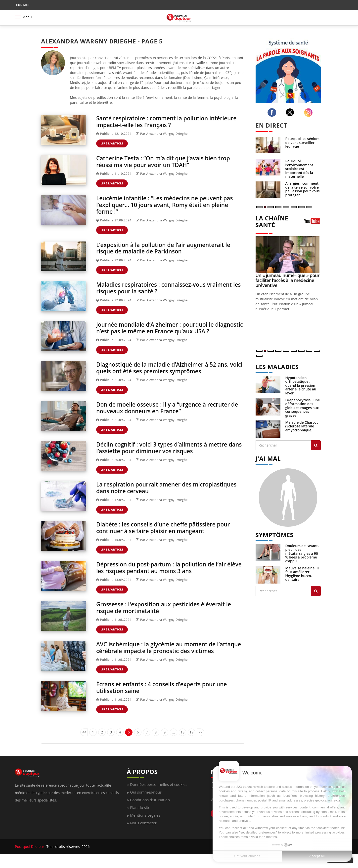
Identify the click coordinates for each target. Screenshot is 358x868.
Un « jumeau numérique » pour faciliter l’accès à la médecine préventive (288, 280)
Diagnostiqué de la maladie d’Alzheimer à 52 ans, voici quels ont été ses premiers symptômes (166, 372)
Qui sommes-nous (146, 801)
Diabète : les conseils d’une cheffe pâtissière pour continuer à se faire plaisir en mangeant (167, 531)
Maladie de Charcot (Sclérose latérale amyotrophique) (302, 426)
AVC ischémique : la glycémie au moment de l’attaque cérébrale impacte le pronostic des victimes (159, 653)
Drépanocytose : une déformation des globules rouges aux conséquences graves (303, 408)
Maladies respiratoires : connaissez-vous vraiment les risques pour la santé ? (168, 287)
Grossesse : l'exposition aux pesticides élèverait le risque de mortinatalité (168, 610)
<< (84, 741)
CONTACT (23, 5)
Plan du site (140, 816)
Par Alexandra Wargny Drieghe (161, 133)
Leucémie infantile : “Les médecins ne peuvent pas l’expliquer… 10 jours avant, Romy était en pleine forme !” (169, 204)
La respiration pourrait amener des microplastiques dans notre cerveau (148, 491)
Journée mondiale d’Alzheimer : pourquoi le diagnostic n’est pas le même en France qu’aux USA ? (169, 329)
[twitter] (291, 112)
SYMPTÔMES (275, 535)
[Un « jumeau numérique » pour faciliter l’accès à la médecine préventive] (288, 255)
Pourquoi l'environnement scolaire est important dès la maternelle (299, 169)
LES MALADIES (277, 367)
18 (182, 741)
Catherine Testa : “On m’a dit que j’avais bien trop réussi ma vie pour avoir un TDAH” (167, 161)
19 (191, 741)
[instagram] (309, 113)
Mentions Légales (145, 824)
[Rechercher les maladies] (316, 445)
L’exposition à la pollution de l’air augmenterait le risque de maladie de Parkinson (167, 247)
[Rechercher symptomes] (316, 591)
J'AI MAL (268, 458)
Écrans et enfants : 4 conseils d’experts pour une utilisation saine (165, 696)
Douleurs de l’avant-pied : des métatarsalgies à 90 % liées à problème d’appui (302, 553)
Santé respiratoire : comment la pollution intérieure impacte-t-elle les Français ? (155, 121)
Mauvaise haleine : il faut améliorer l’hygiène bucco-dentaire (302, 574)
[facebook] (273, 113)
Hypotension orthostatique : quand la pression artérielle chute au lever (301, 385)
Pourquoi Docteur (30, 855)
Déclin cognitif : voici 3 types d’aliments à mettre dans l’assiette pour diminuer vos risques (166, 452)
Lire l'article (112, 143)
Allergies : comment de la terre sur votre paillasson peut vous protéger (303, 189)
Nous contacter (143, 832)
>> (200, 741)
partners (249, 787)
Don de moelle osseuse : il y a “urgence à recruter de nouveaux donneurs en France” (167, 412)
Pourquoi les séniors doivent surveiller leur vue (302, 142)
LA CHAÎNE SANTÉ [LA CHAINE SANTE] (272, 221)
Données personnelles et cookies (159, 793)
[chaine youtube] (313, 223)
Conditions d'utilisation (150, 809)
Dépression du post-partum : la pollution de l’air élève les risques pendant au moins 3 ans (165, 571)
